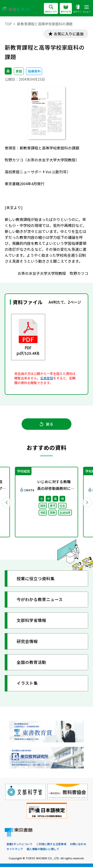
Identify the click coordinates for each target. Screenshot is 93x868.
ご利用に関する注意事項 (51, 845)
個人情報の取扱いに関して (43, 850)
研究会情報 (27, 642)
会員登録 (47, 378)
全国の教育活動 (32, 663)
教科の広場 (66, 9)
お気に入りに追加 (68, 34)
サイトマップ (15, 850)
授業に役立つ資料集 (36, 580)
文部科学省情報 (32, 622)
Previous (7, 503)
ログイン (77, 9)
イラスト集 (27, 684)
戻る (46, 425)
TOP (8, 24)
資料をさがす (51, 9)
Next (87, 503)
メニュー (87, 9)
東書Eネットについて (19, 845)
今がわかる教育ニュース (40, 600)
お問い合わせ (78, 845)
